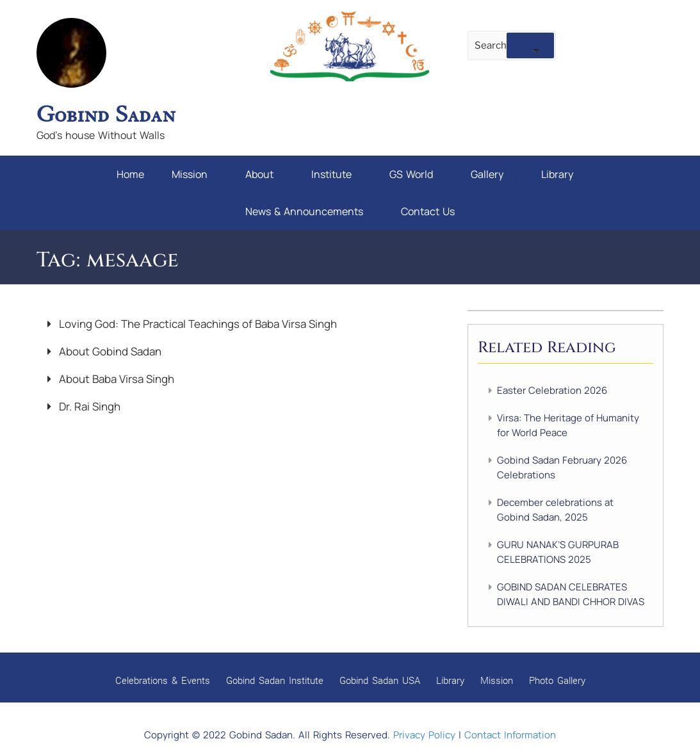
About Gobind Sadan (109, 351)
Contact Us (428, 211)
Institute (338, 174)
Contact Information (510, 735)
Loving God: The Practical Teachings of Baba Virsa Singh (197, 324)
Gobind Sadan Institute (275, 680)
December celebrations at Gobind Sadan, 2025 (555, 510)
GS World (418, 174)
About (266, 174)
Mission (196, 174)
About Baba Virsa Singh (115, 379)
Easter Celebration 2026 (552, 390)
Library (564, 174)
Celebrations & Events (163, 680)
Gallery (494, 174)
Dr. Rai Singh (88, 406)
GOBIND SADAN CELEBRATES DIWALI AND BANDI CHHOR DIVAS (571, 594)
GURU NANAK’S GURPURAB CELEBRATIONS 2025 (558, 552)
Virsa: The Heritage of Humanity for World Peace (568, 425)
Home (130, 174)
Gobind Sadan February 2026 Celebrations (562, 467)
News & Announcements (311, 211)
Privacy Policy (424, 735)
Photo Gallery (557, 680)
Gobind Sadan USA (380, 680)
